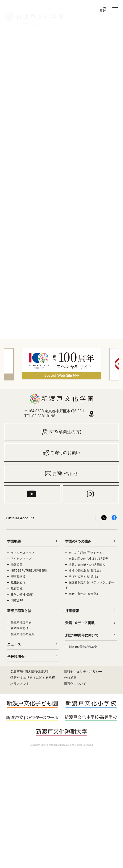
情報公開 (17, 565)
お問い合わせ (62, 474)
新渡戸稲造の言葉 (23, 634)
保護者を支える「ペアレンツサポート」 (90, 585)
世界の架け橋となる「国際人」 (88, 565)
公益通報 (70, 678)
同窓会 (17, 600)
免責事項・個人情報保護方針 (30, 672)
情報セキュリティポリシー (83, 672)
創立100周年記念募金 (83, 647)
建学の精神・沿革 (22, 595)
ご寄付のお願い (62, 453)
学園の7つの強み (78, 541)
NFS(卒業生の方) (61, 432)
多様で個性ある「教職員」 (85, 571)
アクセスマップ (21, 559)
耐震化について (75, 684)
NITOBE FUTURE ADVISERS (29, 571)
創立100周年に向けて (82, 635)
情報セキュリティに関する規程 (33, 678)
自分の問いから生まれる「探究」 (89, 559)
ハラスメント (20, 684)
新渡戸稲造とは (19, 611)
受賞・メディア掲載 (80, 623)
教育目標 (17, 589)
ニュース (14, 644)
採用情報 (72, 611)
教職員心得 (18, 582)
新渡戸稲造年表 (21, 622)
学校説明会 (16, 657)
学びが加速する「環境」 (83, 577)
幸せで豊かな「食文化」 (83, 594)
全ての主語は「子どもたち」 (86, 553)
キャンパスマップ (23, 553)
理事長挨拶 (18, 577)
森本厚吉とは (20, 628)
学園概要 (14, 541)
